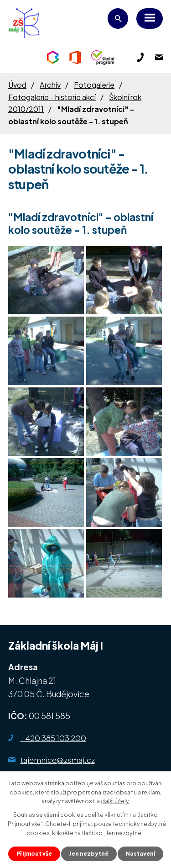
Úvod (17, 85)
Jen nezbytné (89, 854)
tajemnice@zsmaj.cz (58, 760)
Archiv (50, 85)
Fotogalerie (94, 85)
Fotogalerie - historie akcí (52, 97)
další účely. (115, 801)
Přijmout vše (34, 854)
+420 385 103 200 (53, 738)
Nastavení (140, 854)
